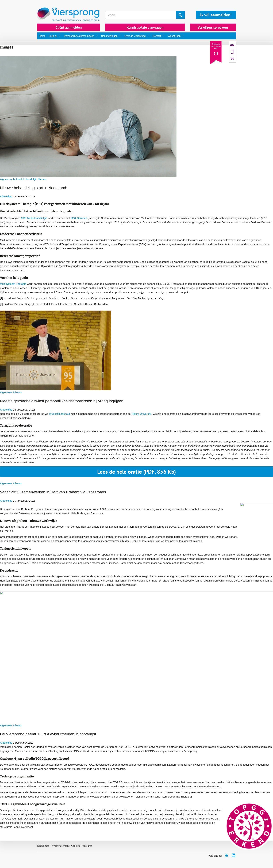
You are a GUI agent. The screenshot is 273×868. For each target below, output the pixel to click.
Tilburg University (141, 414)
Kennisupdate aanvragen (145, 27)
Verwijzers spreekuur (213, 27)
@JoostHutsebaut (59, 414)
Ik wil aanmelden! (216, 15)
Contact (159, 36)
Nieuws (42, 179)
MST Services (79, 218)
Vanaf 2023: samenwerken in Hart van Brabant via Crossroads (53, 492)
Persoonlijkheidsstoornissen (81, 36)
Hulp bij (55, 36)
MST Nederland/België (34, 218)
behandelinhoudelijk (25, 179)
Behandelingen (111, 36)
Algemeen (6, 179)
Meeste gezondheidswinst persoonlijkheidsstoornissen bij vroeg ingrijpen (62, 401)
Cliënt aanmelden (69, 27)
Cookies (76, 846)
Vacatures (87, 846)
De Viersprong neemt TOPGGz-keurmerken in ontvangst (48, 734)
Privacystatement (60, 846)
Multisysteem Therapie (13, 284)
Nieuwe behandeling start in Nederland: (34, 188)
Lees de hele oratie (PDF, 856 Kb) (136, 472)
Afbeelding (6, 196)
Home (42, 36)
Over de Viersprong (137, 36)
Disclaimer (43, 846)
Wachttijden (176, 36)
